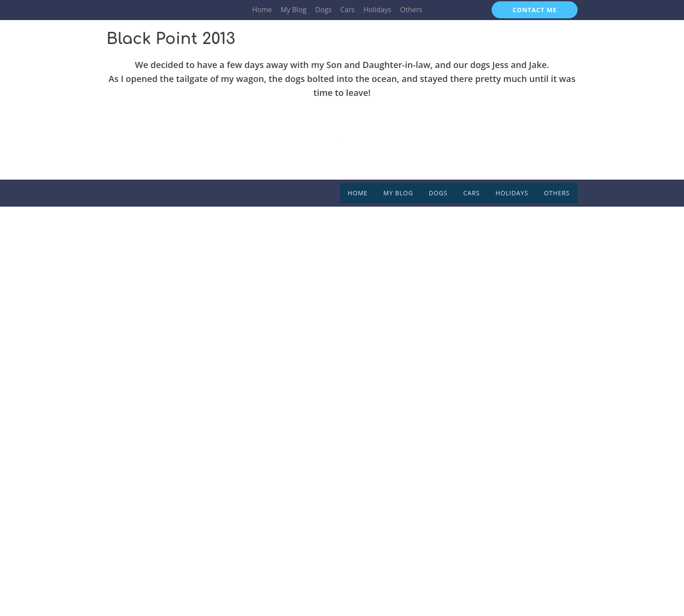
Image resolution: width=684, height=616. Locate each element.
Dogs (323, 10)
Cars (347, 10)
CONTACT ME (535, 10)
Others (411, 10)
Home (262, 10)
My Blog (293, 10)
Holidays (377, 10)
